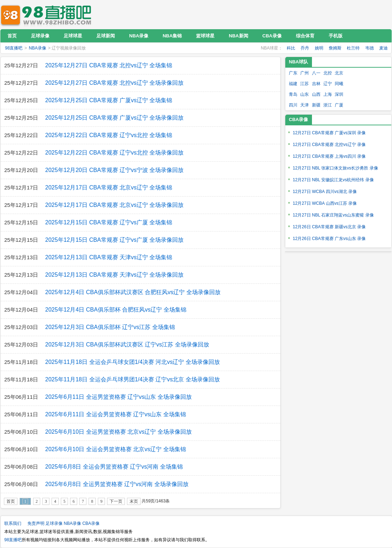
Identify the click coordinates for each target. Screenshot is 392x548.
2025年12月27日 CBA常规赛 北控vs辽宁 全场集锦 (109, 65)
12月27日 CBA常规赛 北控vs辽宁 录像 (329, 145)
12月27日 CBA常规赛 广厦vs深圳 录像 (329, 133)
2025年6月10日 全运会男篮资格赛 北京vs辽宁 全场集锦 (116, 449)
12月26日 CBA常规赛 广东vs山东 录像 (329, 239)
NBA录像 (38, 48)
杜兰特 (353, 48)
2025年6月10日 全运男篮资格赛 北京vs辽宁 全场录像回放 (118, 432)
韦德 (370, 48)
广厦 (339, 105)
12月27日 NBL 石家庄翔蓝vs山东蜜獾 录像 (333, 215)
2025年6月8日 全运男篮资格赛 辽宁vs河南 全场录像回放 (117, 484)
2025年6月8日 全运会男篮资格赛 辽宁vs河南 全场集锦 (114, 467)
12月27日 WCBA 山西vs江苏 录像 (325, 203)
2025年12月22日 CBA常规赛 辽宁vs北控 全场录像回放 (114, 153)
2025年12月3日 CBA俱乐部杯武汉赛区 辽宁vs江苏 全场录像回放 (127, 345)
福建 (293, 84)
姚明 (319, 48)
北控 (328, 73)
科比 (291, 48)
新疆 (316, 105)
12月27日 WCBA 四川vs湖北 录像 (325, 192)
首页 (11, 501)
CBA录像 (91, 523)
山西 (316, 94)
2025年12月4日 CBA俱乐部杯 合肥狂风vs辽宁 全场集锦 (116, 310)
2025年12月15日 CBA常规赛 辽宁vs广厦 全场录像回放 (114, 240)
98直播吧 (48, 14)
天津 (304, 105)
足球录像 (54, 523)
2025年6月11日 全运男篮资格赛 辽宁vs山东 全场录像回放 (118, 397)
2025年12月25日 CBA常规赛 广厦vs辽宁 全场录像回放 (114, 118)
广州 (304, 73)
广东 (293, 73)
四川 (293, 105)
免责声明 (36, 523)
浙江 (328, 105)
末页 (134, 501)
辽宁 (328, 84)
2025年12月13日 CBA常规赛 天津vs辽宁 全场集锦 (109, 257)
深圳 (339, 94)
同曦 (339, 84)
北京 (339, 73)
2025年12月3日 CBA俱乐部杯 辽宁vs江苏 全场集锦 (110, 327)
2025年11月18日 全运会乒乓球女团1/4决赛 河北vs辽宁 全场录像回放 (133, 362)
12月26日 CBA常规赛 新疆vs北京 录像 (329, 227)
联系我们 (13, 523)
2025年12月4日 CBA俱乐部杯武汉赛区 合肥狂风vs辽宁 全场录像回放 (133, 292)
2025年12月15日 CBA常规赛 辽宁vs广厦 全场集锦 (109, 222)
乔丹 (305, 48)
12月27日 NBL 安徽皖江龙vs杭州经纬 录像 (333, 180)
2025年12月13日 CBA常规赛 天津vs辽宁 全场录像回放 (114, 275)
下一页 (116, 501)
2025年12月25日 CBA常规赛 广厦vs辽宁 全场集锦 (109, 100)
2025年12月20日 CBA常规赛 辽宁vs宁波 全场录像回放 (114, 170)
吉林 (316, 84)
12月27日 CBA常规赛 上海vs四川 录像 (329, 156)
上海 (328, 94)
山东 (304, 94)
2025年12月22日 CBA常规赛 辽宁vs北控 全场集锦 (109, 135)
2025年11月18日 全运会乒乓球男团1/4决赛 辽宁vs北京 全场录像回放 (133, 379)
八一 (316, 73)
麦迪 (383, 48)
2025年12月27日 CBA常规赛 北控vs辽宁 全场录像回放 (114, 83)
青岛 (293, 94)
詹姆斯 (335, 48)
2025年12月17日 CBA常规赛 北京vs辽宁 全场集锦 (109, 187)
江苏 (304, 84)
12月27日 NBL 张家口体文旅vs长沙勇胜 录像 (335, 168)
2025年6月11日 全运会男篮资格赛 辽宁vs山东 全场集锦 (116, 414)
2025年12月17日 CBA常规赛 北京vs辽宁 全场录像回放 (114, 205)
